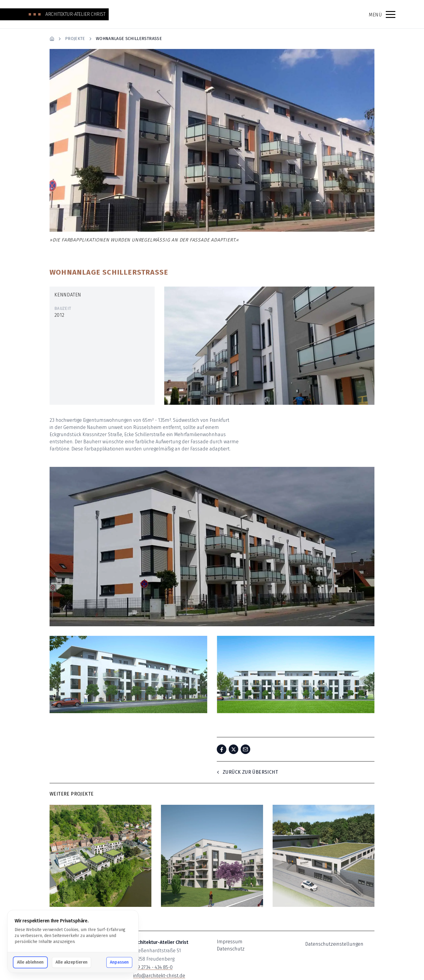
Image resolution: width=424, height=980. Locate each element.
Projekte (75, 39)
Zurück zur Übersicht (247, 772)
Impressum (230, 942)
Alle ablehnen (30, 962)
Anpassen (119, 962)
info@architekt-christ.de (159, 976)
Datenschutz (231, 949)
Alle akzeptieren (72, 962)
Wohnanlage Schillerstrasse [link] (129, 39)
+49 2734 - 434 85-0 (153, 967)
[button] (391, 14)
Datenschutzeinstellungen (334, 944)
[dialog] (73, 941)
